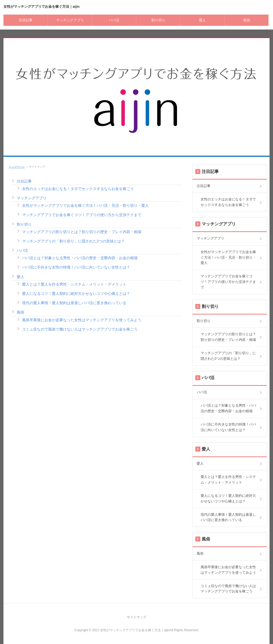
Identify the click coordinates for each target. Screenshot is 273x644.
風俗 (247, 20)
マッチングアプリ (70, 20)
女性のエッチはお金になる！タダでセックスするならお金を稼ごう (78, 189)
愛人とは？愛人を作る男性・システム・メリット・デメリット (74, 284)
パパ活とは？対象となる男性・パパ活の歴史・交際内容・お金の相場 (80, 258)
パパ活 (114, 20)
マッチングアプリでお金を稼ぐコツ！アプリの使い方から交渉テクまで (82, 215)
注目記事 (26, 20)
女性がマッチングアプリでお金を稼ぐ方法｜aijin (42, 7)
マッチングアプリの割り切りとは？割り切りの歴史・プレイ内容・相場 (82, 232)
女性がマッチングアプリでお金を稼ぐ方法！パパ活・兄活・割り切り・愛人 (85, 205)
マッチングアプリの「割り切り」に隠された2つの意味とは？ (73, 241)
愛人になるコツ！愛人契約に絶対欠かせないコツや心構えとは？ (76, 294)
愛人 (202, 20)
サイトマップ (136, 617)
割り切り (158, 20)
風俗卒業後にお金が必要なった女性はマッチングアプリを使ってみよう (82, 320)
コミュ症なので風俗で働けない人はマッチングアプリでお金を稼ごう (80, 329)
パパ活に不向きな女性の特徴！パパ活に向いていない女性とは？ (76, 267)
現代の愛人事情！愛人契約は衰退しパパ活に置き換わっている (74, 303)
